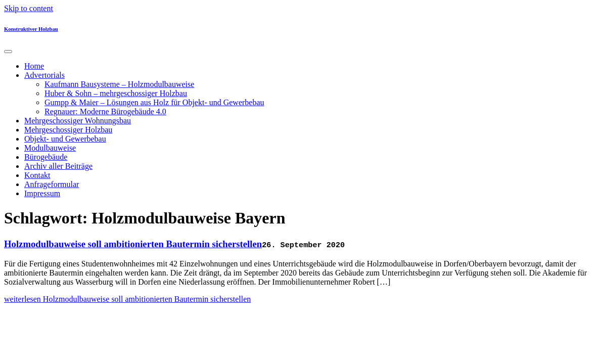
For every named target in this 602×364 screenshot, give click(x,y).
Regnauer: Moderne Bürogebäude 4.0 (105, 111)
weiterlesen (127, 299)
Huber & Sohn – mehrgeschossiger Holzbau (116, 93)
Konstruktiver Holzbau (31, 29)
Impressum (42, 193)
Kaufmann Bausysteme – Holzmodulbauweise (119, 84)
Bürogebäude (46, 157)
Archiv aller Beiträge (58, 166)
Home (34, 66)
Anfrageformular (52, 184)
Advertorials (44, 75)
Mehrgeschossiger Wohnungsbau (78, 121)
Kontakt (37, 175)
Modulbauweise (50, 148)
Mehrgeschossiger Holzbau (68, 130)
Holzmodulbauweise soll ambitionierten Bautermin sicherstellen (133, 244)
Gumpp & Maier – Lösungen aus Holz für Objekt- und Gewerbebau (154, 102)
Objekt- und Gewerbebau (65, 139)
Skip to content (29, 8)
